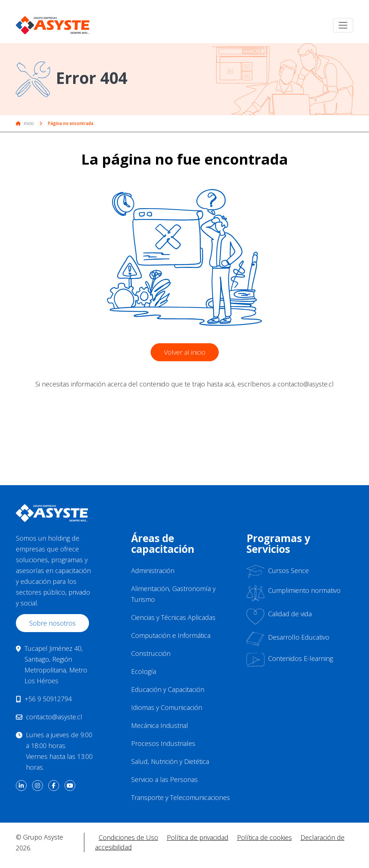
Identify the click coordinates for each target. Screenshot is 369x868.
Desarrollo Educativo (288, 639)
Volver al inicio (185, 352)
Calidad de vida (279, 616)
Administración (153, 571)
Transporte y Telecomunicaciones (181, 797)
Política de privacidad (198, 837)
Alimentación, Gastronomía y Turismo (173, 594)
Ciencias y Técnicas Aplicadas (173, 617)
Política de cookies (264, 837)
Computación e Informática (171, 635)
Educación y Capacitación (168, 689)
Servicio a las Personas (165, 779)
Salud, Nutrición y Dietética (170, 761)
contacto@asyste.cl (54, 717)
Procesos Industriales (163, 743)
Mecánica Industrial (160, 725)
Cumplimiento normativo (294, 593)
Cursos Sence (278, 571)
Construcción (151, 653)
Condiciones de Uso (128, 837)
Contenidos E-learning (290, 660)
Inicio (25, 124)
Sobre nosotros (52, 623)
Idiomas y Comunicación (167, 707)
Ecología (144, 671)
